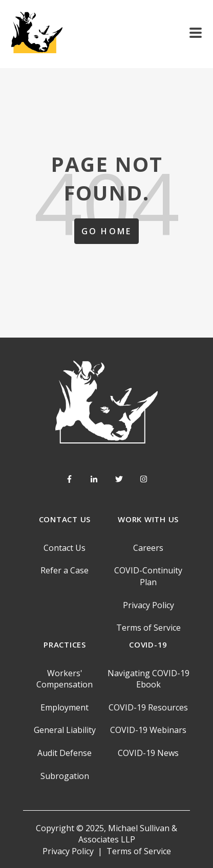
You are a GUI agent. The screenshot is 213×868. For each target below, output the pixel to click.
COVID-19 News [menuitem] (148, 753)
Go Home (106, 231)
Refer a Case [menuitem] (65, 570)
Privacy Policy (68, 851)
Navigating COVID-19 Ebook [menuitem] (148, 679)
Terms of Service (139, 851)
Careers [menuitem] (148, 548)
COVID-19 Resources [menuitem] (148, 707)
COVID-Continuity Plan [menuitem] (148, 576)
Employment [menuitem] (65, 707)
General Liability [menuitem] (65, 730)
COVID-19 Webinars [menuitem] (148, 730)
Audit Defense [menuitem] (65, 753)
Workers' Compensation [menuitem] (65, 679)
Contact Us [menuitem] (65, 548)
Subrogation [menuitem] (65, 776)
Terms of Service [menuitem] (148, 628)
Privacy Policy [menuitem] (148, 605)
